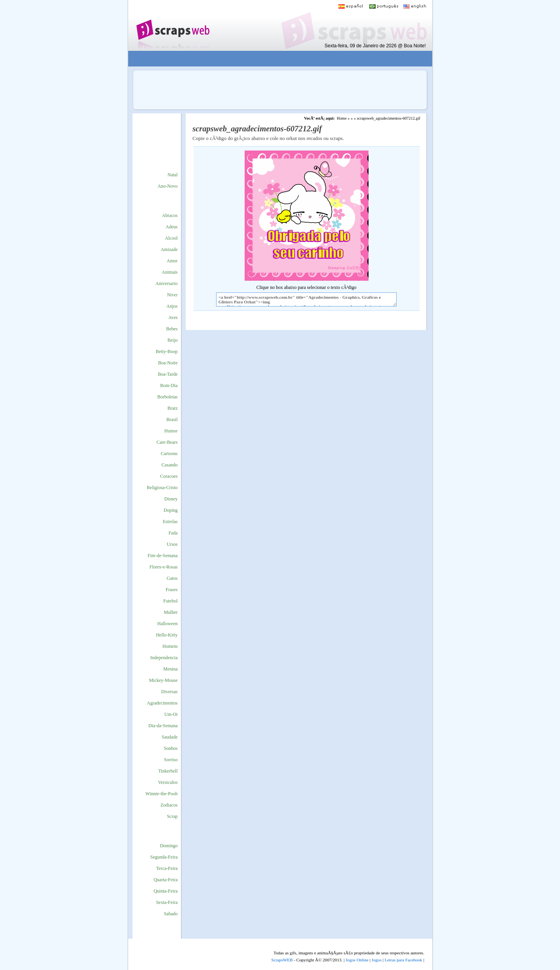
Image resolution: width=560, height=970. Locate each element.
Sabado (171, 914)
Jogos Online (357, 960)
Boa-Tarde (168, 374)
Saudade (170, 737)
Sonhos (171, 748)
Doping (171, 510)
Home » (343, 118)
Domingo (169, 846)
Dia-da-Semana (163, 726)
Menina (171, 669)
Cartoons (169, 454)
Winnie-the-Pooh (161, 794)
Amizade (169, 249)
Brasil (172, 420)
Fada (173, 533)
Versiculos (168, 782)
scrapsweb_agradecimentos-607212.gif (388, 118)
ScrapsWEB (282, 960)
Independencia (164, 658)
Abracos (170, 215)
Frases (172, 590)
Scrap (172, 816)
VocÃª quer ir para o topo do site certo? (546, 951)
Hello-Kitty (167, 635)
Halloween (168, 624)
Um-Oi (171, 714)
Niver (172, 295)
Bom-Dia (169, 385)
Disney (171, 499)
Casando (169, 465)
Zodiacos (169, 805)
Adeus (172, 227)
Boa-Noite (168, 363)
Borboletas (168, 397)
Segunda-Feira (164, 857)
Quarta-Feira (165, 880)
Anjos (172, 306)
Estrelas (170, 522)
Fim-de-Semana (163, 556)
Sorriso (171, 760)
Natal (173, 175)
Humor (171, 431)
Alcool (171, 238)
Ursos (172, 544)
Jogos (377, 960)
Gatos (172, 578)
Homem (170, 646)
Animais (170, 272)
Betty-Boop (167, 351)
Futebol (171, 601)
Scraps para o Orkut (173, 25)
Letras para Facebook (403, 960)
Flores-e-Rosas (164, 567)
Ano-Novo (167, 186)
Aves (173, 317)
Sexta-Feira (167, 902)
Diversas (170, 692)
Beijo (173, 340)
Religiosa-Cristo (162, 488)
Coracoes (169, 476)
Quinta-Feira (165, 891)
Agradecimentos (162, 703)
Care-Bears (167, 442)
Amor (172, 261)
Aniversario (167, 283)
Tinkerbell (168, 771)
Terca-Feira (167, 868)
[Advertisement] (274, 59)
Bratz (173, 408)
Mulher (171, 612)
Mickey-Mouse (163, 680)
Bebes (172, 329)
